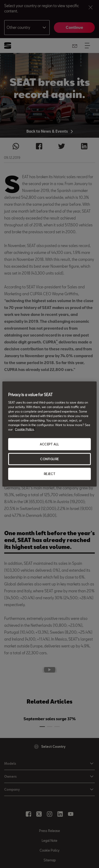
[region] (49, 434)
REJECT (49, 474)
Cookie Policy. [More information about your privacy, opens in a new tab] (25, 429)
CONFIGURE (49, 459)
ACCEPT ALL (49, 444)
